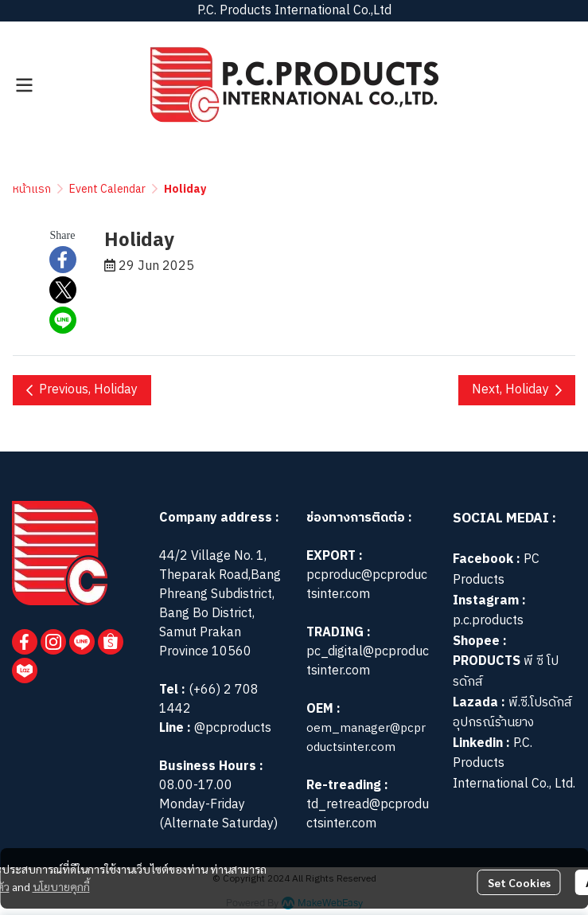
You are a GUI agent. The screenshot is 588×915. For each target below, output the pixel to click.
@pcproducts (231, 728)
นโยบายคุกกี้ (61, 886)
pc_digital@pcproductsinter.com (368, 661)
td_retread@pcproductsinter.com (368, 814)
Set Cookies (519, 882)
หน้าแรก (32, 189)
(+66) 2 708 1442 (209, 700)
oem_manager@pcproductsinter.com (366, 738)
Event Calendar (107, 189)
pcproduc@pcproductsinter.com (367, 585)
